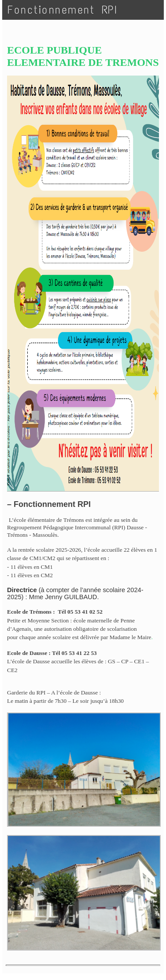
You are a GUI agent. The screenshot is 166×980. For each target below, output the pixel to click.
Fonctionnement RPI (63, 10)
